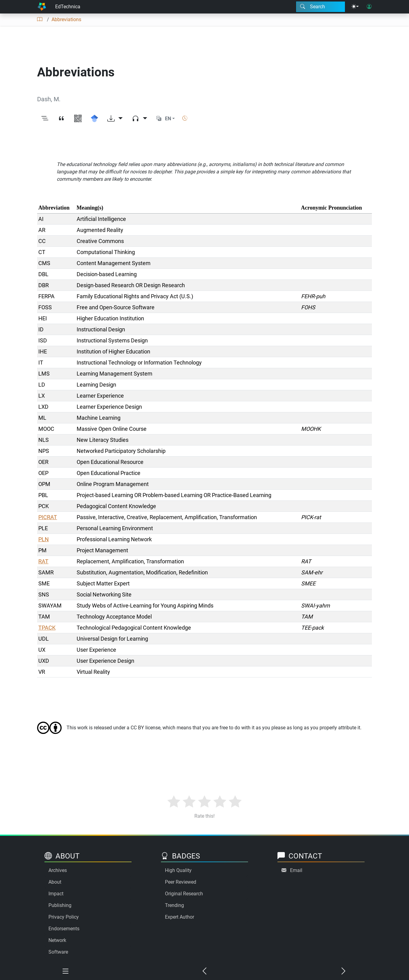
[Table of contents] (40, 20)
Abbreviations (66, 19)
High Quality (178, 870)
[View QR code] (78, 119)
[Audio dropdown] (140, 119)
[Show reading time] (185, 118)
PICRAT (48, 517)
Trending (174, 905)
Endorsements (64, 929)
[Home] (42, 7)
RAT (43, 561)
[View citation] (61, 119)
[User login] (369, 7)
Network (57, 940)
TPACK (47, 628)
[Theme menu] (355, 7)
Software (58, 952)
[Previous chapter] (205, 971)
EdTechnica (68, 7)
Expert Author (180, 917)
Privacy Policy (64, 917)
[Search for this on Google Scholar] (94, 119)
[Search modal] (321, 7)
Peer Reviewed (181, 882)
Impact (56, 894)
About (55, 882)
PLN (44, 539)
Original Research (184, 894)
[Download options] (115, 119)
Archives (58, 870)
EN (168, 119)
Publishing (60, 905)
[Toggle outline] (45, 119)
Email (296, 870)
